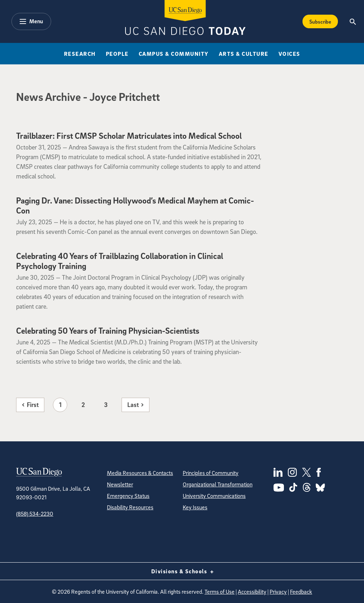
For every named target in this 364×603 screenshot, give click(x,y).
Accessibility (252, 592)
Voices (289, 54)
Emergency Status (128, 496)
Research (80, 54)
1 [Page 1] (60, 405)
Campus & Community (174, 54)
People (117, 54)
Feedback (301, 592)
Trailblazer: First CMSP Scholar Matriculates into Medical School (129, 136)
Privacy (278, 592)
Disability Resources (130, 507)
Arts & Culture (244, 54)
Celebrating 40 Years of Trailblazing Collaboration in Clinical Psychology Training (120, 261)
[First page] (30, 405)
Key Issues (195, 507)
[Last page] (136, 405)
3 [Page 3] (106, 405)
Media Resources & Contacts (140, 473)
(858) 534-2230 (35, 514)
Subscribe (320, 21)
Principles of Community (211, 473)
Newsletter (120, 484)
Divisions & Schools (182, 571)
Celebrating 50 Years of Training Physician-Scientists (108, 330)
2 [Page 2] (83, 405)
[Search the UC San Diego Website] (353, 21)
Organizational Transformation (218, 484)
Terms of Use (220, 592)
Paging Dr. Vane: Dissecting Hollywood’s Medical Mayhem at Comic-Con (135, 205)
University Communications (214, 496)
